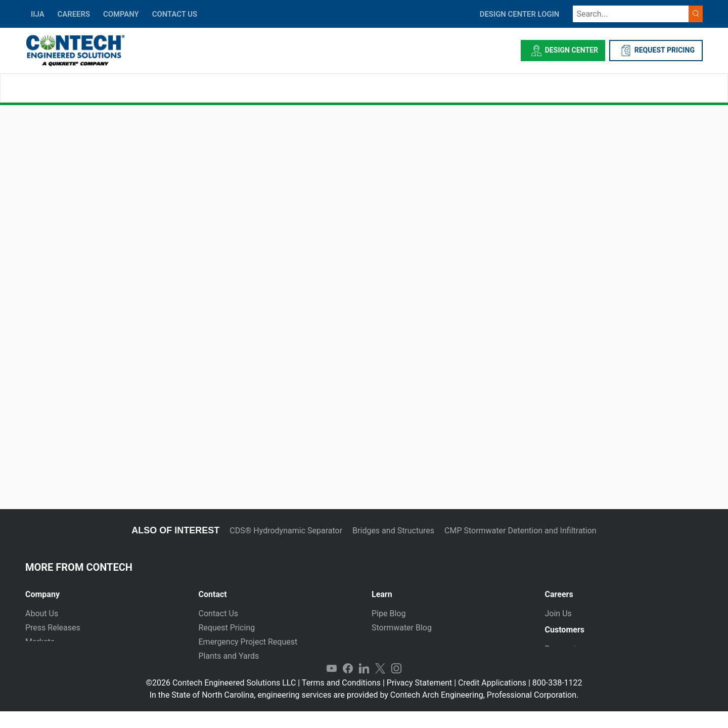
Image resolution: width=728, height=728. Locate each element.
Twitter (380, 686)
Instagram (396, 686)
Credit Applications (492, 699)
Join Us (558, 613)
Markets (40, 642)
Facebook (348, 686)
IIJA (38, 14)
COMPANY (121, 14)
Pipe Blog (389, 613)
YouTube (332, 686)
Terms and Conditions (341, 699)
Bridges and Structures (393, 531)
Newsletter (45, 656)
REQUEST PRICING (656, 51)
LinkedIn (364, 686)
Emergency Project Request (248, 642)
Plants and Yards (229, 656)
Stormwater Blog (402, 628)
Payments (563, 653)
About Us (42, 613)
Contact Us (219, 613)
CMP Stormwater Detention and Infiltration (520, 531)
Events (37, 670)
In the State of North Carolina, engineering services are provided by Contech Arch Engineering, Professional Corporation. (364, 712)
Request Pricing (227, 628)
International (221, 670)
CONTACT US (175, 14)
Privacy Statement (419, 699)
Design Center (563, 51)
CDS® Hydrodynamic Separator (286, 531)
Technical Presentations (415, 642)
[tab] (104, 590)
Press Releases (53, 628)
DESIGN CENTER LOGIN (520, 14)
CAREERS (74, 14)
